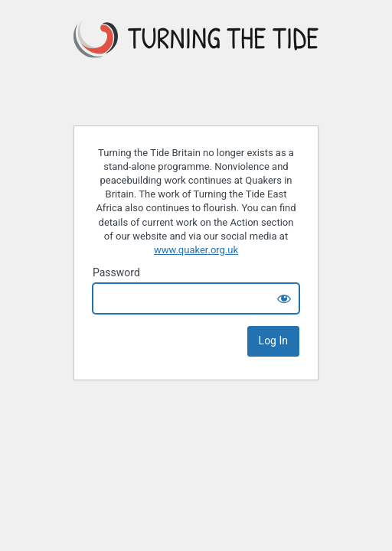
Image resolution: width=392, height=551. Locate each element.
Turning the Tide (196, 64)
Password (116, 272)
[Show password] (284, 298)
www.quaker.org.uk (196, 250)
